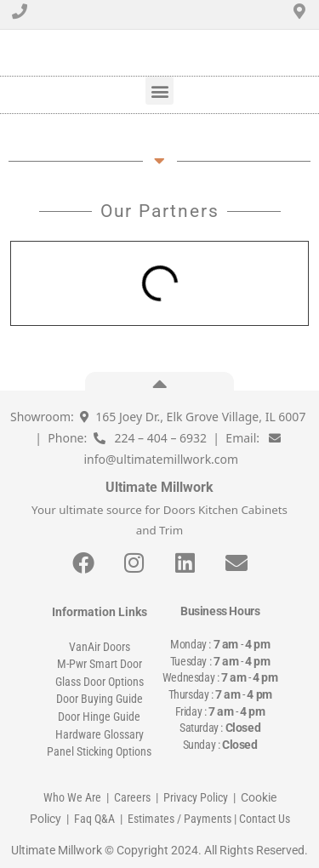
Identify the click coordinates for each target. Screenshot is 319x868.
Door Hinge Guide (99, 717)
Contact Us (265, 819)
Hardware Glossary (100, 734)
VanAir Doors (100, 647)
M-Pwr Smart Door (100, 664)
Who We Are (72, 797)
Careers (132, 797)
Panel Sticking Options (99, 751)
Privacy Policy (196, 797)
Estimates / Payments (179, 819)
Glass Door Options (100, 682)
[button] (159, 91)
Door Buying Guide (100, 699)
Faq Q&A (94, 819)
